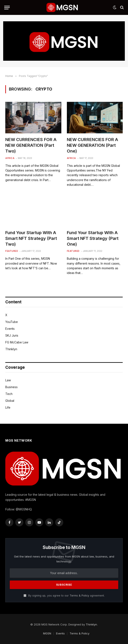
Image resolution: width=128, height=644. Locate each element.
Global (10, 401)
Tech (9, 394)
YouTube (12, 322)
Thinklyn (11, 349)
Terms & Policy (79, 596)
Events (10, 329)
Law (8, 380)
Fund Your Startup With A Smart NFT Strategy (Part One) (93, 238)
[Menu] (7, 8)
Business (11, 387)
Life (8, 407)
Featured (12, 251)
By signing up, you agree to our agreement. (64, 596)
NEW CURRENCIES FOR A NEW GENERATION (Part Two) (31, 145)
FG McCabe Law (17, 342)
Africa (10, 158)
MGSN (47, 633)
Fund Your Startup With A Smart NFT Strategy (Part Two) (31, 238)
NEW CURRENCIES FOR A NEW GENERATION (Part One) (92, 145)
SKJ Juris (12, 335)
